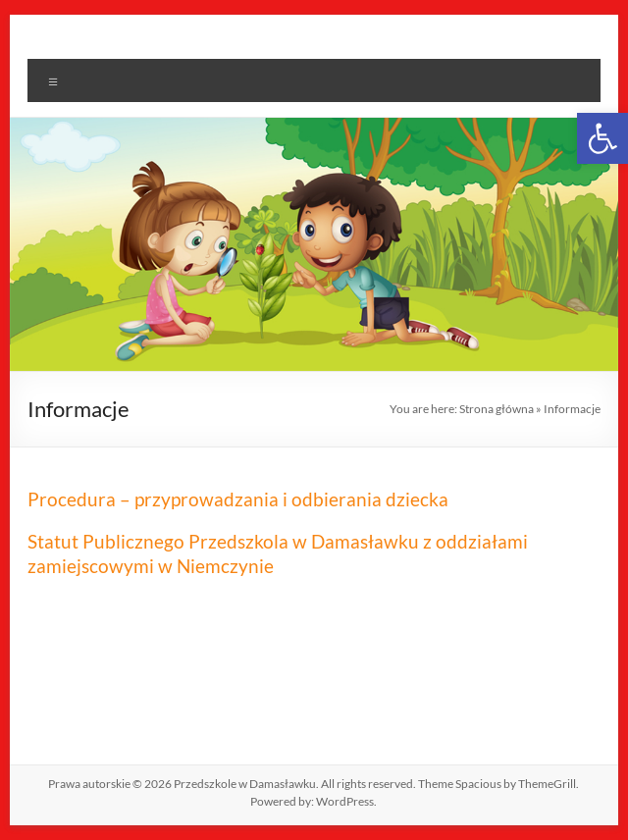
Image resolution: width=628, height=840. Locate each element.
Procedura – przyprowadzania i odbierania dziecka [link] (238, 499)
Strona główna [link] (497, 409)
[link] (602, 138)
